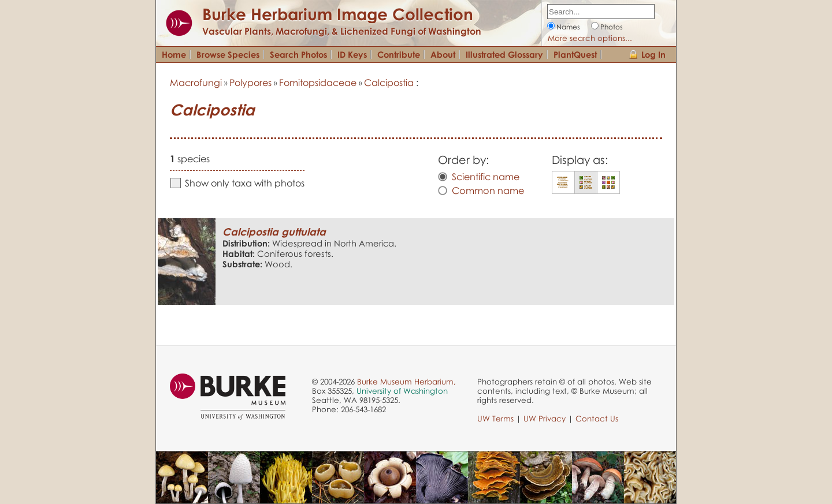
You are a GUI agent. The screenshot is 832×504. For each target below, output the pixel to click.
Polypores (250, 83)
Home (174, 54)
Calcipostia (389, 83)
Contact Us (597, 419)
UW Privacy (545, 419)
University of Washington (402, 391)
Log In (653, 54)
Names (568, 27)
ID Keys (352, 54)
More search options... (590, 38)
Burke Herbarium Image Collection (338, 14)
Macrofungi (196, 83)
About (443, 54)
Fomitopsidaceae (318, 83)
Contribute (399, 54)
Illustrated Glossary (504, 54)
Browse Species (228, 54)
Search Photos (298, 54)
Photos (612, 27)
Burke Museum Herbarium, (406, 382)
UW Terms (495, 419)
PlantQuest (575, 54)
